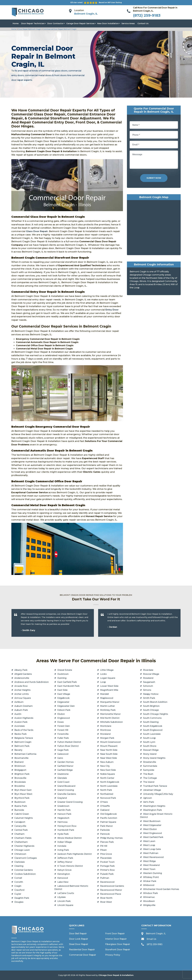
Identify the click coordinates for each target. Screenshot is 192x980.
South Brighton (151, 706)
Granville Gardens (67, 794)
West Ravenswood (153, 857)
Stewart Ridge (151, 750)
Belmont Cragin (23, 742)
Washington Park (152, 810)
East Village (64, 694)
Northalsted (107, 794)
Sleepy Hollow (151, 694)
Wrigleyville (149, 905)
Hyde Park (63, 834)
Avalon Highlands (24, 718)
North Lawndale (109, 786)
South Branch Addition (155, 702)
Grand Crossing (66, 790)
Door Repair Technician (33, 23)
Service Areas (128, 23)
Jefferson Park (65, 858)
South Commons (152, 718)
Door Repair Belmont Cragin (29, 29)
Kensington (64, 874)
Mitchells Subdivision (111, 722)
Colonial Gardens (24, 870)
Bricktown (20, 766)
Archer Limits (22, 694)
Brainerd (19, 762)
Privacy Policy (113, 955)
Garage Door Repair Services (80, 23)
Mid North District (110, 718)
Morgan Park (107, 738)
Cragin (18, 886)
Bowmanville (21, 758)
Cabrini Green (22, 814)
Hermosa (62, 822)
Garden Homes (66, 762)
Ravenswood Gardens (112, 886)
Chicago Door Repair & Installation (116, 975)
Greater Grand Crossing (70, 802)
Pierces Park (107, 842)
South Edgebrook (153, 726)
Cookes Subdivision (25, 874)
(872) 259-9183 (147, 15)
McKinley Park (108, 710)
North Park (106, 790)
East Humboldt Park (68, 686)
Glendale (62, 778)
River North (106, 898)
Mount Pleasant (109, 746)
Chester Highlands (24, 846)
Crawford (19, 890)
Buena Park (21, 806)
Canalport (20, 822)
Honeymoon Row (67, 826)
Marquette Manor (110, 702)
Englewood (64, 718)
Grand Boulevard (66, 786)
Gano (60, 758)
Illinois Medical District (69, 838)
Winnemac (149, 897)
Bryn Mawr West (23, 794)
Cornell (18, 878)
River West (106, 902)
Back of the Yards (24, 730)
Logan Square (108, 678)
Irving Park (63, 850)
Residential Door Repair (82, 950)
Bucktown (20, 802)
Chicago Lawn (22, 850)
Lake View (63, 882)
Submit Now (154, 178)
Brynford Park (22, 798)
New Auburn (107, 762)
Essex (61, 722)
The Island (149, 782)
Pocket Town (107, 862)
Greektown (63, 806)
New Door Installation (108, 23)
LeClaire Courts (66, 893)
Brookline (20, 786)
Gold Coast (63, 782)
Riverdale (148, 670)
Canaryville (20, 826)
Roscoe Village (151, 674)
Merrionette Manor (110, 714)
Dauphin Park (22, 898)
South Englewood (153, 730)
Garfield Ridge (65, 770)
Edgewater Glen (66, 706)
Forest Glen (64, 726)
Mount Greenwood (110, 742)
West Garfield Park (153, 837)
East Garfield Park (67, 682)
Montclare (106, 726)
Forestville (63, 734)
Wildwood (149, 885)
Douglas (19, 902)
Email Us (151, 939)
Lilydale (61, 897)
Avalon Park (21, 722)
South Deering (151, 722)
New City (105, 766)
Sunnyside (149, 770)
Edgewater (63, 702)
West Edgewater (152, 825)
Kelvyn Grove (64, 870)
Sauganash (149, 682)
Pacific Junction (109, 818)
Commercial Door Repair (83, 955)
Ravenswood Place (111, 894)
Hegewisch (63, 818)
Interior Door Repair (116, 939)
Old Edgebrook (108, 814)
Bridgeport (20, 770)
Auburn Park (21, 710)
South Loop (149, 738)
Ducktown (63, 674)
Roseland (148, 678)
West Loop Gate (152, 849)
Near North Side (109, 750)
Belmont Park (22, 746)
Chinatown (20, 854)
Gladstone (63, 774)
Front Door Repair (115, 934)
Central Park (21, 830)
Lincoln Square (65, 905)
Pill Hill (104, 846)
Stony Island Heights (154, 758)
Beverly (18, 750)
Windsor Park (150, 893)
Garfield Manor (65, 766)
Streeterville (150, 762)
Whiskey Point (151, 877)
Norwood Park (108, 798)
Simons (147, 690)
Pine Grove (106, 854)
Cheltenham (21, 842)
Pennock (105, 834)
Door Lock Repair (79, 939)
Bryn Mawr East (23, 790)
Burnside (19, 810)
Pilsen (103, 850)
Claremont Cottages (26, 858)
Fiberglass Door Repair (118, 944)
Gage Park (63, 750)
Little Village (107, 670)
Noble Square (107, 774)
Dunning (62, 678)
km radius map (154, 228)
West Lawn (149, 841)
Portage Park (107, 866)
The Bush (148, 774)
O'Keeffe (105, 806)
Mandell (104, 694)
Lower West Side (109, 686)
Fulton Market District (69, 742)
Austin (18, 714)
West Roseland (151, 865)
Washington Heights (154, 806)
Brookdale (20, 782)
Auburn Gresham (24, 706)
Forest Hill (63, 730)
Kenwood (63, 878)
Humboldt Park (66, 830)
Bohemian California (25, 754)
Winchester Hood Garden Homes (161, 889)
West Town (149, 869)
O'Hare (104, 802)
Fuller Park (63, 738)
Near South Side (109, 754)
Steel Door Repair (79, 944)
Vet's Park (149, 802)
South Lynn (149, 742)
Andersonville (22, 678)
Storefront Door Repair (118, 950)
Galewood (63, 754)
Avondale (20, 726)
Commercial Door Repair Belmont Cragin (60, 29)
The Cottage (150, 778)
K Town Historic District (70, 866)
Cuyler (18, 894)
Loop (103, 682)
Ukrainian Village (152, 790)
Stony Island (150, 754)
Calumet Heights (24, 818)
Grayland (62, 798)
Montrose (105, 730)
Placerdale (106, 858)
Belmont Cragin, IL (86, 14)
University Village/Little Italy (158, 794)
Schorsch (148, 686)
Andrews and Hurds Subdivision (32, 682)
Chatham (19, 834)
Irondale (62, 846)
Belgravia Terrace (24, 738)
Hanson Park (64, 814)
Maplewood (107, 698)
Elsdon (61, 714)
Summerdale (150, 766)
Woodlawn (149, 901)
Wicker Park (150, 881)
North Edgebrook (110, 782)
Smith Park (149, 698)
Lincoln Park (64, 901)
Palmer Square (108, 822)
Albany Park (21, 670)
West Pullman (151, 853)
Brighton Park (22, 774)
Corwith (19, 882)
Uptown (147, 798)
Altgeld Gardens (23, 674)
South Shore (150, 746)
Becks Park (21, 734)
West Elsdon (150, 829)
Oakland (105, 810)
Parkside (105, 830)
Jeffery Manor (65, 862)
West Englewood (152, 833)
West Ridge (149, 861)
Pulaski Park (107, 874)
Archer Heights (22, 690)
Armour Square (23, 698)
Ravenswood (107, 882)
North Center (107, 778)
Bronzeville (20, 778)
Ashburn (19, 702)
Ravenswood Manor (111, 890)
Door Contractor (55, 23)
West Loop (149, 845)
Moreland (105, 734)
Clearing (19, 866)
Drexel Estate (65, 670)
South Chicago (151, 710)
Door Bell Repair (78, 934)
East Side (62, 690)
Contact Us (143, 23)
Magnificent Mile (109, 690)
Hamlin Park (64, 810)
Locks (103, 674)
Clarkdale (20, 862)
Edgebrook (63, 698)
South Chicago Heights (156, 714)
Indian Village (65, 842)
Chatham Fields (23, 838)
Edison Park (64, 710)
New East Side (108, 770)
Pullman (105, 878)
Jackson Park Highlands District (75, 854)
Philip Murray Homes (111, 838)
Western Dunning (152, 873)
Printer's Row (107, 870)
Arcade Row (21, 686)
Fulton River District (68, 746)
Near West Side (108, 758)
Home (16, 23)
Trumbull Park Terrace (155, 786)
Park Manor (106, 826)
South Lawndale (152, 734)
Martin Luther (107, 706)
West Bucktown (152, 821)
